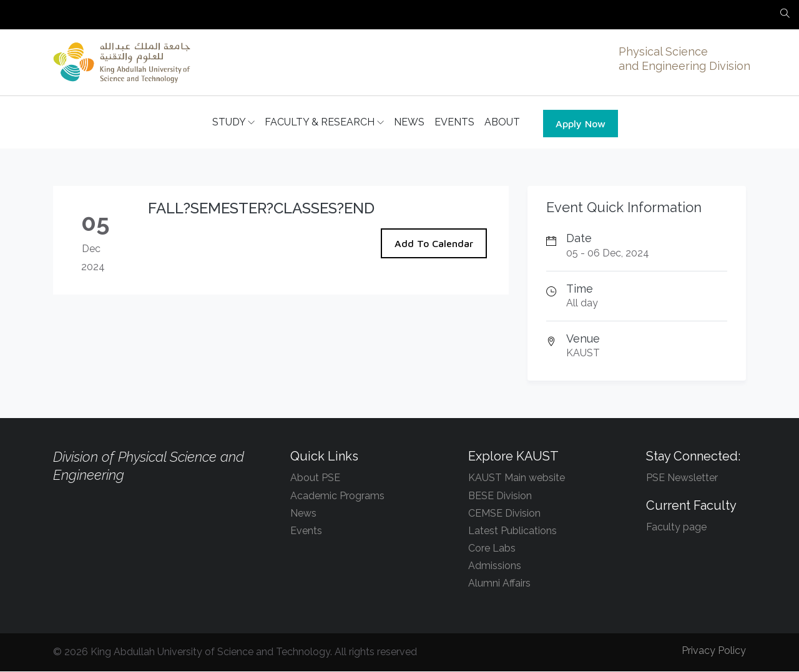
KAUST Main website (517, 478)
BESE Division (500, 496)
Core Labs (492, 549)
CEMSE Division (504, 514)
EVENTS (454, 123)
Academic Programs (337, 496)
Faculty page (676, 528)
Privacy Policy (714, 651)
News (303, 514)
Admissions (495, 566)
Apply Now (581, 124)
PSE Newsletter (682, 478)
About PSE (315, 478)
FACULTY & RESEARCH (324, 123)
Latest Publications (512, 531)
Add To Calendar (434, 244)
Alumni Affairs (499, 584)
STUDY (233, 123)
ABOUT (502, 123)
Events (306, 531)
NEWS (409, 123)
